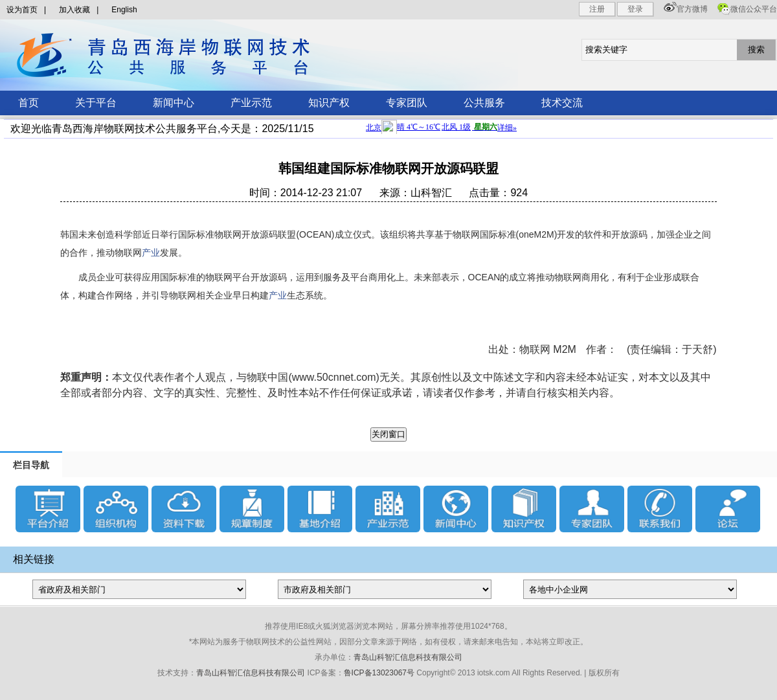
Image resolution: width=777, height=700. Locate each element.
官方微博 (692, 9)
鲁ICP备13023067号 (379, 673)
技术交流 (562, 103)
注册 (597, 9)
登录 (635, 9)
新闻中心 (174, 103)
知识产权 (329, 103)
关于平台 (96, 103)
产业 (151, 253)
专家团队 (407, 103)
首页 (28, 103)
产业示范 (251, 103)
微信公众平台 (754, 9)
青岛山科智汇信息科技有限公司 (408, 657)
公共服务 (484, 103)
